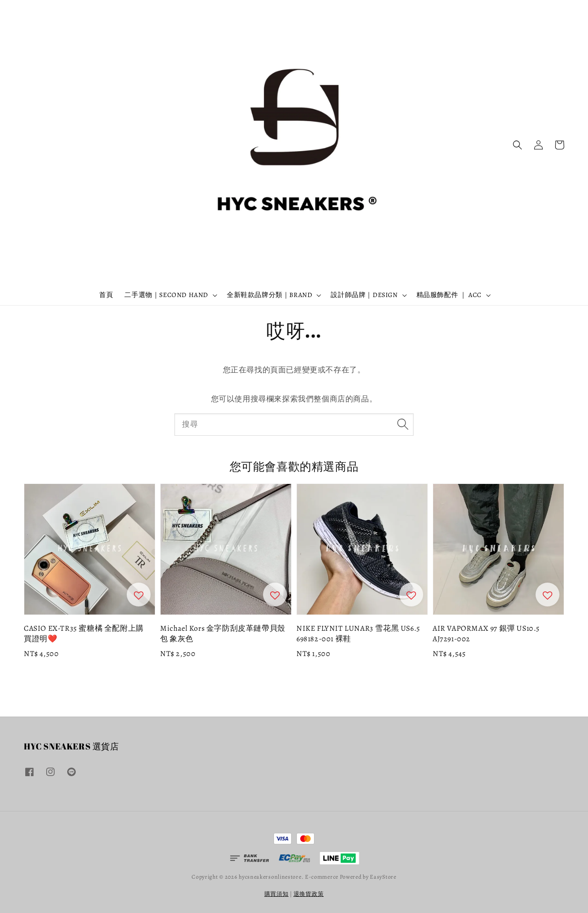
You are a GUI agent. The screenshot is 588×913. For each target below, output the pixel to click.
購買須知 (277, 894)
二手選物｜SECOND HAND (166, 295)
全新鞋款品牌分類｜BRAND (269, 295)
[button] (517, 145)
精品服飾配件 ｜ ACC (449, 295)
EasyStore (383, 877)
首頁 (106, 295)
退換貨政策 (309, 894)
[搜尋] (403, 424)
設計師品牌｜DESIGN (364, 295)
